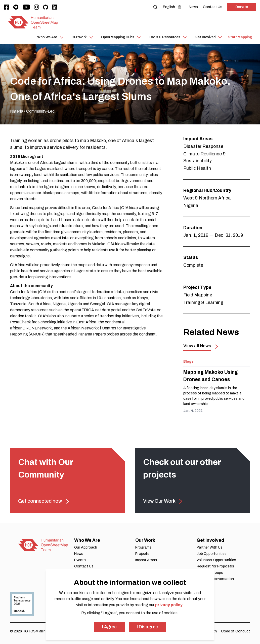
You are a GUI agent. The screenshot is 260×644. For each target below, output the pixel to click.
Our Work (145, 540)
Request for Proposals (215, 566)
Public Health (197, 168)
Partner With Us (210, 547)
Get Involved (210, 540)
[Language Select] (173, 7)
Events (80, 560)
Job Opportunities (212, 554)
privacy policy (169, 605)
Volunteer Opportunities (216, 560)
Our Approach (86, 547)
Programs (143, 547)
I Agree (109, 627)
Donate (242, 7)
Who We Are (87, 540)
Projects (142, 554)
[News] (193, 7)
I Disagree (147, 627)
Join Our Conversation (215, 579)
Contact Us (84, 566)
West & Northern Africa (207, 198)
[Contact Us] (213, 7)
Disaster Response (203, 146)
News (79, 554)
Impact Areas (146, 560)
